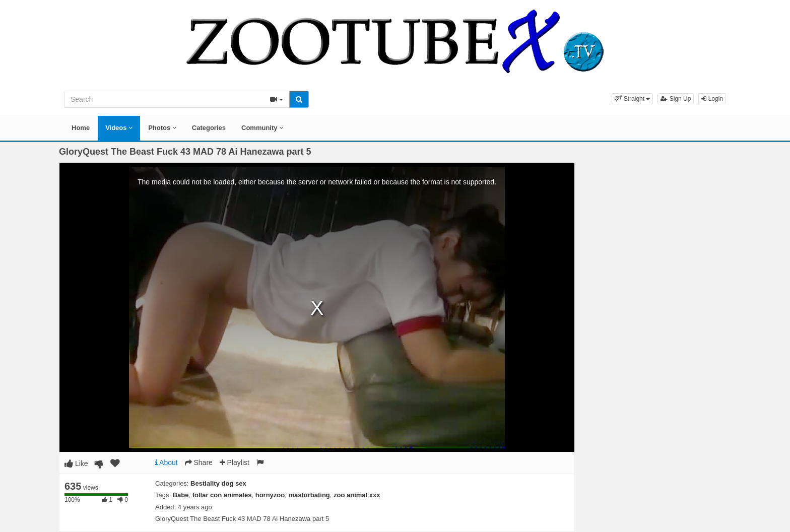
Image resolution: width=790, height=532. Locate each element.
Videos (119, 128)
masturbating (309, 495)
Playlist (235, 462)
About (167, 462)
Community (262, 128)
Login (712, 99)
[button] (632, 99)
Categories (209, 128)
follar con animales (222, 495)
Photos (162, 128)
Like (76, 463)
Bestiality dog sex (218, 483)
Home (81, 128)
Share (199, 462)
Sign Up (676, 99)
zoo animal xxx (357, 495)
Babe (181, 495)
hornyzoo (270, 495)
